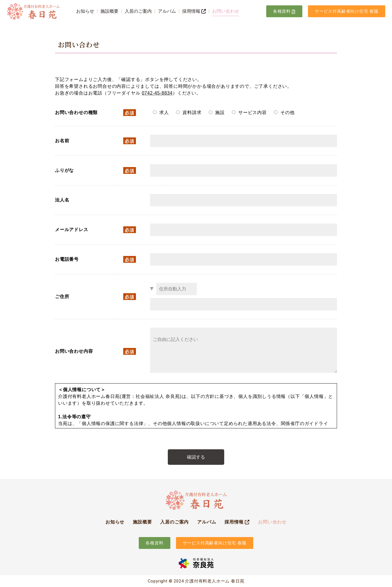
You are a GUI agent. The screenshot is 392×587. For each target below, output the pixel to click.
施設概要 (109, 11)
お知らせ (85, 11)
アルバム (167, 11)
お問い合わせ (226, 11)
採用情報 (194, 11)
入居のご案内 (138, 11)
